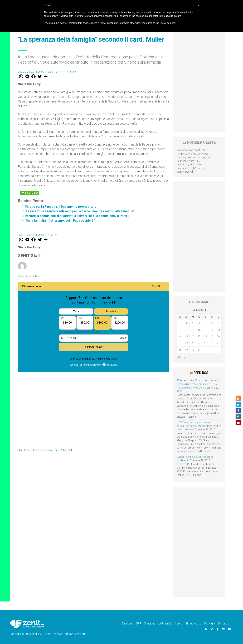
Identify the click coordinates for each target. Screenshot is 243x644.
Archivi (72, 72)
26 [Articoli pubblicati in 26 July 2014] (212, 343)
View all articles (28, 276)
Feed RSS (201, 373)
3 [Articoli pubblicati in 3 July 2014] (199, 323)
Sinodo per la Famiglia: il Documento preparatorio (61, 206)
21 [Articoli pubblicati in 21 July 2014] (180, 343)
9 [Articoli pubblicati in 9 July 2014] (193, 330)
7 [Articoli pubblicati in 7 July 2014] (180, 330)
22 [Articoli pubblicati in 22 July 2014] (186, 343)
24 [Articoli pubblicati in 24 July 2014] (199, 343)
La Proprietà (165, 624)
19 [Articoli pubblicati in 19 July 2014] (212, 337)
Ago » (186, 357)
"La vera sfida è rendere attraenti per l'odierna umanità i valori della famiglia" (79, 211)
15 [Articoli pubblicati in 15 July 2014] (186, 337)
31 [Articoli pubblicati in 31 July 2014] (199, 350)
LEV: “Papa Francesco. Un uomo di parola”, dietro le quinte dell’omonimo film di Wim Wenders (199, 426)
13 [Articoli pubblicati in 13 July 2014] (218, 330)
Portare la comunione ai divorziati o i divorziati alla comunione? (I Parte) (77, 216)
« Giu (179, 357)
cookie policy (173, 16)
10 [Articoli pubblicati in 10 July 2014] (199, 330)
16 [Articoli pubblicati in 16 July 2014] (193, 337)
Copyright (209, 624)
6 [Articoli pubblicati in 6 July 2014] (218, 323)
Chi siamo (128, 624)
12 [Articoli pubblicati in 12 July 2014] (212, 330)
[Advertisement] (94, 417)
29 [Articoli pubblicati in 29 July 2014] (186, 350)
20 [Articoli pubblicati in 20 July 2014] (218, 337)
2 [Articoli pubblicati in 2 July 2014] (193, 323)
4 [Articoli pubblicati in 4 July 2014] (206, 323)
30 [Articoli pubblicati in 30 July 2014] (193, 350)
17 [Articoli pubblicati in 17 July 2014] (199, 337)
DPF (138, 624)
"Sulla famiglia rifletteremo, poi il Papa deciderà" (60, 220)
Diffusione (149, 624)
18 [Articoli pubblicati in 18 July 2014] (206, 337)
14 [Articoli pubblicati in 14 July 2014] (180, 337)
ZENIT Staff (56, 72)
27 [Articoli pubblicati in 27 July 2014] (218, 343)
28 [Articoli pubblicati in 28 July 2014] (180, 350)
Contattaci (224, 624)
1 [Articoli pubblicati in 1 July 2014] (186, 323)
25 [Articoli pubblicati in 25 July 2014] (206, 343)
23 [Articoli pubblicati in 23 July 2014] (193, 343)
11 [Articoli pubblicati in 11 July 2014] (206, 330)
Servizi (179, 624)
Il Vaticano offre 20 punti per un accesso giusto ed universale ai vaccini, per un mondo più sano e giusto (199, 384)
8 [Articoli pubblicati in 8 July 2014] (186, 330)
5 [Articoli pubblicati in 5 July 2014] (212, 323)
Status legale (193, 624)
